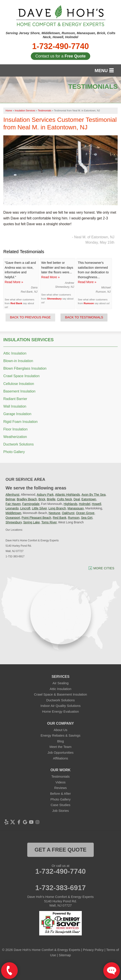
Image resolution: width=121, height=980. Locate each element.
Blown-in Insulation (18, 361)
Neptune (54, 513)
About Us (60, 730)
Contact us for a (60, 56)
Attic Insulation (15, 353)
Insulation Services (28, 340)
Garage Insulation (17, 414)
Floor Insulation (15, 429)
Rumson (89, 303)
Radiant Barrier (15, 399)
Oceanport (13, 518)
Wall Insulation (15, 406)
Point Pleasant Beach (36, 518)
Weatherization (15, 437)
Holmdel (85, 504)
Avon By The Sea (94, 495)
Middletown (13, 513)
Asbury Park (45, 495)
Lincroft (25, 508)
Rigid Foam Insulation (20, 422)
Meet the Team (61, 747)
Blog (60, 741)
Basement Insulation (19, 391)
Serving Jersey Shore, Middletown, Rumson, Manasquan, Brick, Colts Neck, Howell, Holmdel (60, 35)
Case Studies (60, 805)
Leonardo (12, 508)
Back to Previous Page (30, 317)
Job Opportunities (60, 752)
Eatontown (89, 499)
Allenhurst (12, 495)
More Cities (104, 568)
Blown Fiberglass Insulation (25, 368)
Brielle (51, 499)
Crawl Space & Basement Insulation (60, 694)
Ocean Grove (85, 513)
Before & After (60, 794)
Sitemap (65, 955)
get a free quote (60, 850)
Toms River (49, 522)
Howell (96, 504)
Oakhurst (68, 513)
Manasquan (76, 508)
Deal (77, 499)
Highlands (70, 504)
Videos (60, 782)
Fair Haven (13, 504)
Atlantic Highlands (68, 495)
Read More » (14, 282)
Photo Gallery (14, 452)
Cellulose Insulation (19, 384)
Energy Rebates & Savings (60, 735)
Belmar (10, 499)
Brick (42, 499)
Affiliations (60, 758)
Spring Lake (32, 522)
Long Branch (57, 508)
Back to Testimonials (84, 317)
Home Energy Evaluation (60, 711)
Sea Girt (87, 518)
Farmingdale (31, 504)
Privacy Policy (93, 950)
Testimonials (61, 776)
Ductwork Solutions (19, 444)
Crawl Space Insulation (21, 376)
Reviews (61, 788)
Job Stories (60, 811)
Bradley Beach (27, 499)
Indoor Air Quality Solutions (61, 706)
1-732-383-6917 (60, 888)
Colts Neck (64, 499)
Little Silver (39, 508)
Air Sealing (61, 683)
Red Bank (16, 303)
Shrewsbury (54, 299)
